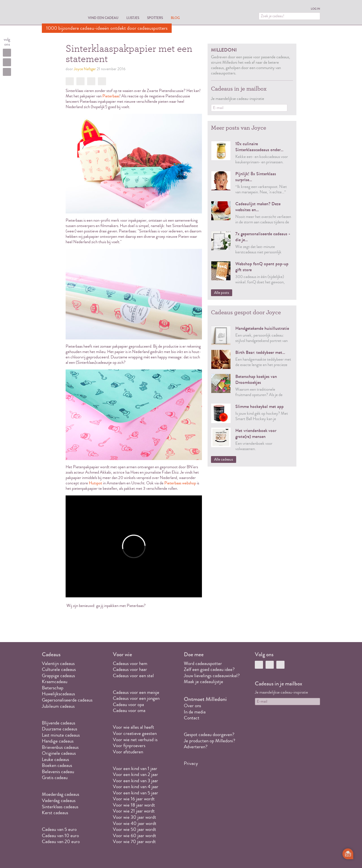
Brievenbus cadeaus (60, 747)
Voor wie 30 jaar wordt (134, 817)
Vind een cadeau (103, 18)
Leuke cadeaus (55, 759)
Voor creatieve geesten (135, 733)
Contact (192, 718)
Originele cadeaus (59, 753)
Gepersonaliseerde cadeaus (67, 700)
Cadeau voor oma (129, 710)
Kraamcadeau (55, 682)
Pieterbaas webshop (180, 483)
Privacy (191, 763)
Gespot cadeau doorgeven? (209, 735)
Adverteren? (196, 747)
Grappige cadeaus (58, 676)
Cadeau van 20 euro (61, 842)
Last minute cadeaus (61, 735)
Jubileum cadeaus (58, 706)
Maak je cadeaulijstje (203, 682)
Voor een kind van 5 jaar (135, 793)
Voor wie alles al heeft (133, 727)
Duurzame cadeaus (60, 729)
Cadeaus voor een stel (133, 676)
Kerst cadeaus (55, 813)
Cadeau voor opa (128, 705)
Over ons (192, 706)
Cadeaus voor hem (130, 663)
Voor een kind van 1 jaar (135, 768)
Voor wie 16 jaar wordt (134, 799)
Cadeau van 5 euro (59, 829)
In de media (195, 712)
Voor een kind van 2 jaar (135, 774)
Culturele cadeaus (59, 669)
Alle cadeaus (224, 459)
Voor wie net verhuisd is (135, 740)
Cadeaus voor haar (130, 669)
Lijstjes (133, 18)
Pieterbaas (111, 96)
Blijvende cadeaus (59, 723)
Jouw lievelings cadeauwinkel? (212, 676)
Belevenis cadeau (58, 772)
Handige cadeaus (58, 741)
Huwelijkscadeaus (58, 694)
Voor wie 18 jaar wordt (134, 805)
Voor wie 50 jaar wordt (134, 829)
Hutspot (95, 483)
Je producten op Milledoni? (210, 741)
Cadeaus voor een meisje (136, 692)
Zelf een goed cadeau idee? (209, 669)
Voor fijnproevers (129, 746)
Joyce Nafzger (85, 69)
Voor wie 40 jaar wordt (135, 823)
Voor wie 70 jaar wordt (134, 842)
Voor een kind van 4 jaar (136, 787)
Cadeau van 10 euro (60, 836)
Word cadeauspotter (203, 663)
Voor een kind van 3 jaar (135, 781)
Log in (315, 9)
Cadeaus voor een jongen (137, 698)
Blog (175, 18)
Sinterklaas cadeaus (60, 807)
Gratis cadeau (55, 778)
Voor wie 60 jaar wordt (134, 836)
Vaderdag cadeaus (59, 800)
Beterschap (53, 688)
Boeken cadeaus (57, 765)
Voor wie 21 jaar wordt (134, 811)
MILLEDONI (58, 13)
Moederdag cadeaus (61, 794)
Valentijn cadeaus (58, 663)
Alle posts (222, 293)
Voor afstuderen (128, 752)
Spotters (155, 18)
